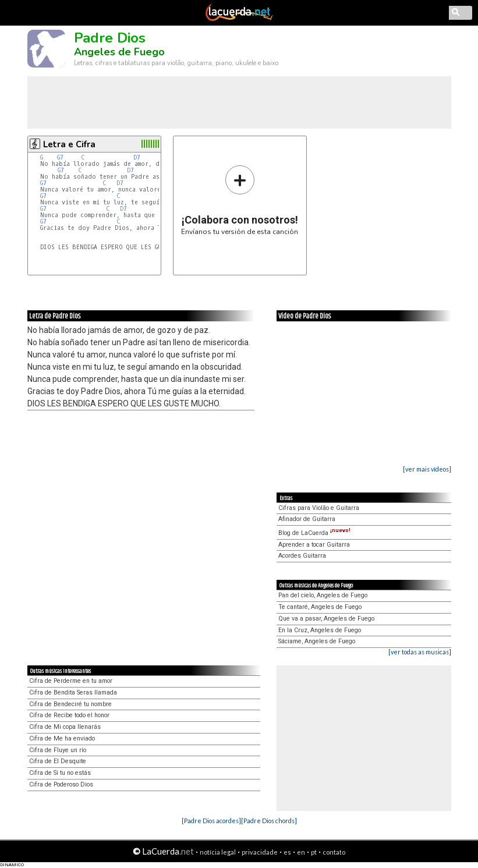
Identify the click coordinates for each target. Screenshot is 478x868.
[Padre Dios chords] (269, 821)
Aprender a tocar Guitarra (314, 545)
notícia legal (218, 852)
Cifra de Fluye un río (58, 750)
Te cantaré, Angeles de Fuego (320, 607)
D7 (137, 157)
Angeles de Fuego (119, 52)
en (301, 852)
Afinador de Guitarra (307, 519)
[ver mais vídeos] (427, 469)
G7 (60, 157)
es (287, 852)
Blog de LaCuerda (314, 533)
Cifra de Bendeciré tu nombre (70, 704)
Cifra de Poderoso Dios (61, 784)
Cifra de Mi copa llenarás (65, 727)
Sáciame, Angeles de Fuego (317, 641)
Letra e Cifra (69, 144)
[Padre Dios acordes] (211, 821)
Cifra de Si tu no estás (60, 773)
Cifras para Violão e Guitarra (319, 508)
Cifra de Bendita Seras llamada (73, 692)
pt (314, 852)
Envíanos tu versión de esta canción (240, 200)
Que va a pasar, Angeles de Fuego (326, 619)
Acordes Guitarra (302, 556)
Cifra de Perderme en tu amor (71, 681)
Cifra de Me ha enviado (62, 738)
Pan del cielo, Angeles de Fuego (323, 595)
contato (334, 852)
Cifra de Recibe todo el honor (69, 715)
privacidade (260, 852)
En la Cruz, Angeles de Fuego (320, 630)
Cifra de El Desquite (58, 761)
